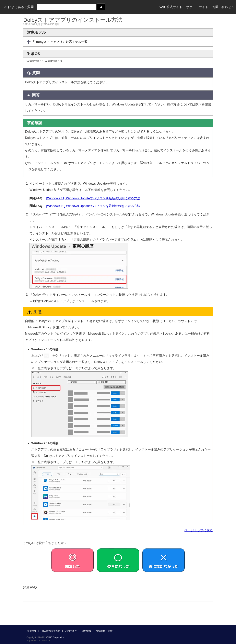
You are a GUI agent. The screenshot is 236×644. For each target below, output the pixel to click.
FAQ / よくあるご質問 (18, 7)
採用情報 (86, 631)
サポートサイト (197, 7)
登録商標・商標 (104, 631)
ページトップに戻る (199, 530)
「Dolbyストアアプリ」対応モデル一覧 (59, 42)
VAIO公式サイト (171, 7)
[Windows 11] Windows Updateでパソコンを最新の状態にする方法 (93, 198)
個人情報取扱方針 (51, 631)
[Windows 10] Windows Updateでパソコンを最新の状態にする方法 (93, 206)
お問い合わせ (223, 7)
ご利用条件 (71, 631)
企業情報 (32, 631)
